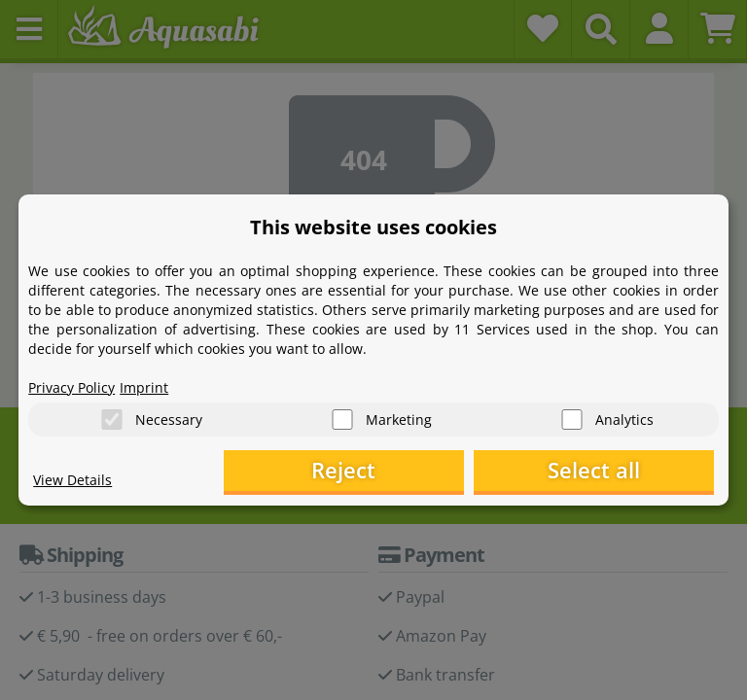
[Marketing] (342, 418)
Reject (412, 471)
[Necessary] (112, 418)
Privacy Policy (71, 385)
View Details (72, 482)
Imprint (144, 385)
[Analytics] (572, 418)
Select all (616, 471)
